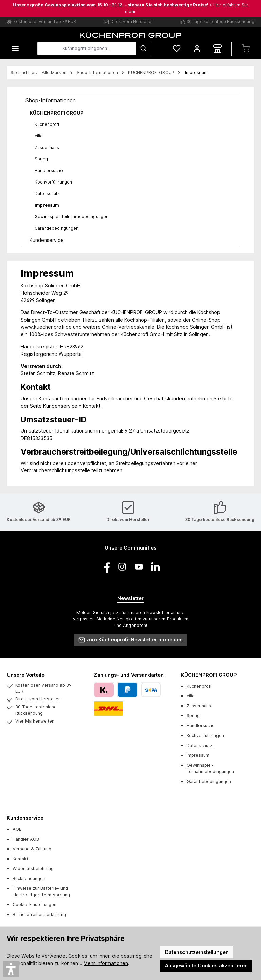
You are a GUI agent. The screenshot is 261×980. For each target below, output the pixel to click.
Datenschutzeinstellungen (197, 952)
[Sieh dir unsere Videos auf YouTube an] (139, 567)
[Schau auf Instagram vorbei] (122, 567)
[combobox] (87, 49)
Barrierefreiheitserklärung (39, 914)
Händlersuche (49, 170)
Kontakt (20, 859)
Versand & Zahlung (32, 849)
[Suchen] (143, 49)
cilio (39, 136)
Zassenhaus (47, 147)
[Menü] (15, 49)
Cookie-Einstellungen (34, 905)
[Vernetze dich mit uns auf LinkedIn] (155, 567)
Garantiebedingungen (57, 228)
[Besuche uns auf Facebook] (106, 567)
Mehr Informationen (106, 963)
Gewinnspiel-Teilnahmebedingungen (72, 217)
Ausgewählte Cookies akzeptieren (206, 966)
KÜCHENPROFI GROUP (57, 113)
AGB (17, 829)
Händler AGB (26, 839)
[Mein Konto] (197, 49)
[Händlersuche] (217, 49)
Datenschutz (47, 194)
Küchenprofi (47, 124)
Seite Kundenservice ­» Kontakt (65, 406)
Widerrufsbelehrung (33, 869)
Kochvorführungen (53, 182)
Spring (41, 159)
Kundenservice (47, 240)
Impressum (47, 205)
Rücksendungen (29, 878)
